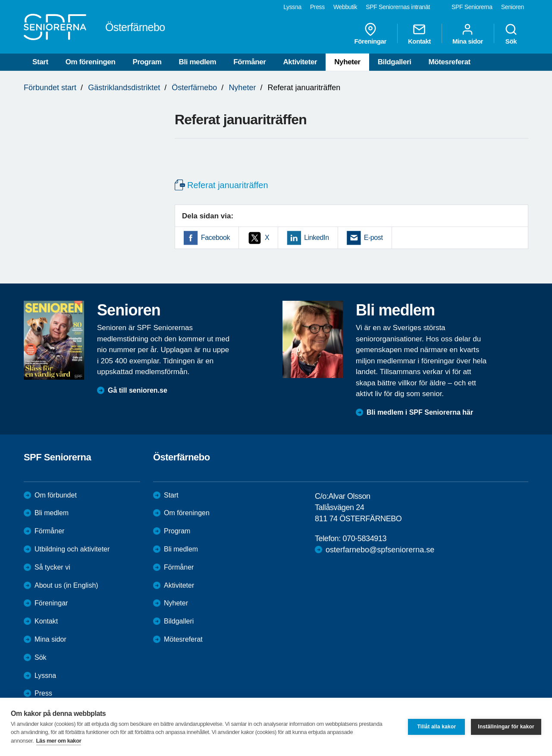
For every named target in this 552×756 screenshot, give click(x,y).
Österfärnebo (194, 88)
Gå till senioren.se (138, 390)
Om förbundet (56, 495)
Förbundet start (50, 88)
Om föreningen (91, 62)
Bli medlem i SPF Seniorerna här (420, 412)
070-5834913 (364, 539)
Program (147, 62)
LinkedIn (316, 238)
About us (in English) (66, 585)
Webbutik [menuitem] (345, 7)
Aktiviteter (300, 62)
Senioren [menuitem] (513, 7)
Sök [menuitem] (511, 34)
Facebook (215, 238)
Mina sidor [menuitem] (468, 34)
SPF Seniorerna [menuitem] (472, 7)
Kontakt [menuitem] (419, 34)
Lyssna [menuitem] (292, 7)
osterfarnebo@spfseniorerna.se (380, 550)
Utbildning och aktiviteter (72, 549)
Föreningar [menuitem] (370, 34)
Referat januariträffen (228, 185)
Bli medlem (198, 62)
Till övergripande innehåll (0, 0)
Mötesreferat (450, 62)
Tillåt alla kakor (436, 727)
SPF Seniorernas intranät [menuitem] (398, 7)
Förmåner (249, 62)
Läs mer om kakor (59, 741)
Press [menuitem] (317, 7)
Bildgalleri (395, 62)
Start (40, 62)
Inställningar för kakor (506, 727)
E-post (373, 238)
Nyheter (347, 62)
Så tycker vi (52, 567)
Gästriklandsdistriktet (124, 88)
